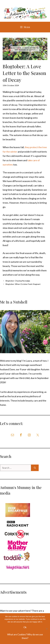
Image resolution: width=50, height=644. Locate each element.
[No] (47, 629)
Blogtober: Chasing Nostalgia (18, 281)
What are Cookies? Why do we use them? (25, 636)
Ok (25, 627)
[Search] (35, 468)
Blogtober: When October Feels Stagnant (23, 284)
